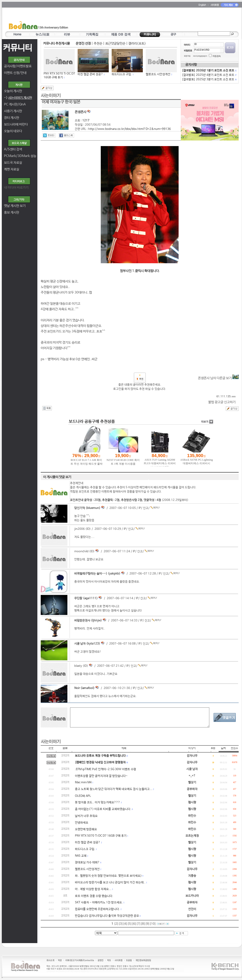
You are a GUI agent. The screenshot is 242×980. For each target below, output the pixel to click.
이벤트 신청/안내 (15, 73)
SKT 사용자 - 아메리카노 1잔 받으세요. (99, 903)
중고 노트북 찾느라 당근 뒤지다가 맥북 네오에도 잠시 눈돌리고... (114, 789)
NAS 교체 (81, 856)
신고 (146, 508)
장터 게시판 (12, 118)
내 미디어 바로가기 (16, 188)
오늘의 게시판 (13, 91)
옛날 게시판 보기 (15, 206)
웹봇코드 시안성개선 (158, 74)
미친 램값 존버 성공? (90, 74)
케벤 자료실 (12, 169)
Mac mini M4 (83, 782)
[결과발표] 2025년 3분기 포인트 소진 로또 (209, 79)
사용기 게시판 (13, 111)
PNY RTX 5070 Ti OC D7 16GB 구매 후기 (101, 836)
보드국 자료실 (13, 163)
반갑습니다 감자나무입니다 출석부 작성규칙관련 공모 (107, 916)
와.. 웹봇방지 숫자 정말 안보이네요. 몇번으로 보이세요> (108, 876)
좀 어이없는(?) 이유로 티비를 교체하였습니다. (103, 809)
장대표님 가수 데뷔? (87, 863)
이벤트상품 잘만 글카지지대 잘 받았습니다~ (101, 776)
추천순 (98, 43)
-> (18, 98)
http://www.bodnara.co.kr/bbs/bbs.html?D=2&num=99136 (130, 129)
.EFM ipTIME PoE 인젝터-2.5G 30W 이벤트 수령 (106, 769)
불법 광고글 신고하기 (222, 402)
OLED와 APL (83, 796)
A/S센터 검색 (13, 149)
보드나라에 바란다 (16, 124)
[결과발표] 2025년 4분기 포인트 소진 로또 (209, 75)
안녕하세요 (82, 823)
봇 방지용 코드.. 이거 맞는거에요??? (98, 802)
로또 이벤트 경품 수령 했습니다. (94, 896)
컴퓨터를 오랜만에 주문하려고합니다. (97, 909)
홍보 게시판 (12, 212)
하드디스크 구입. (122, 74)
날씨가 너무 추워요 (86, 816)
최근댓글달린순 (115, 43)
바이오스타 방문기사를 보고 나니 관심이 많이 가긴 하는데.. (110, 883)
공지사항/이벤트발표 (18, 66)
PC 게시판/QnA (15, 104)
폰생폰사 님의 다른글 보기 (218, 378)
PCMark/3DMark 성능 (20, 156)
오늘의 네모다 (13, 131)
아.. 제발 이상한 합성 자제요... (93, 889)
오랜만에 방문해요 (86, 829)
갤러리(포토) (137, 43)
